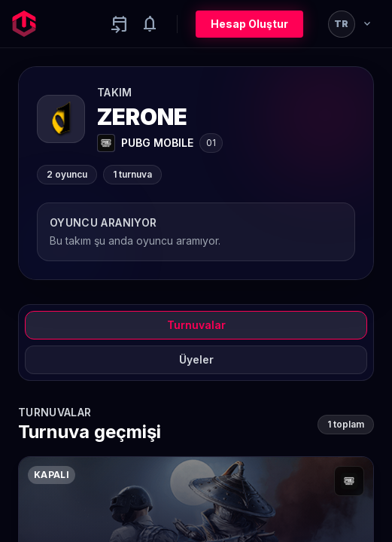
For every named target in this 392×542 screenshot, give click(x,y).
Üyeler (196, 359)
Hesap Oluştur (249, 24)
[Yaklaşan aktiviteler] (120, 24)
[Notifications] (150, 24)
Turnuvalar (196, 325)
